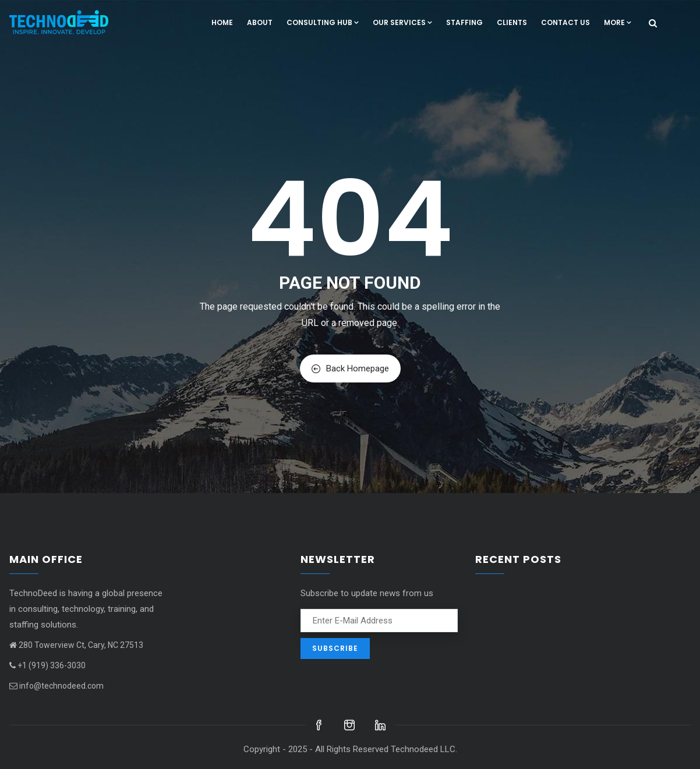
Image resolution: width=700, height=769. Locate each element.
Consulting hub (323, 22)
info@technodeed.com (56, 686)
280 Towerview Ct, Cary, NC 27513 (76, 645)
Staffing (464, 22)
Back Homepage (350, 368)
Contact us (565, 22)
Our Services (402, 22)
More (618, 22)
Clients (512, 22)
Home (222, 22)
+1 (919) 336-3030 (47, 665)
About (260, 22)
